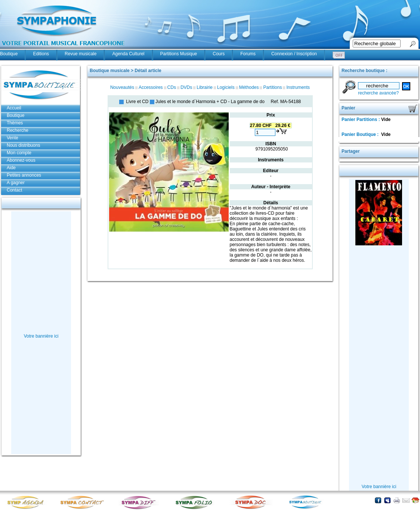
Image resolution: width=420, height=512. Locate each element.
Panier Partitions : (361, 120)
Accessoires (151, 87)
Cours (219, 54)
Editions (41, 54)
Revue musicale (81, 54)
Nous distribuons (23, 145)
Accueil (14, 108)
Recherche (18, 130)
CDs (172, 87)
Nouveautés (122, 87)
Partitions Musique (179, 54)
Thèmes (15, 123)
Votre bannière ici (41, 336)
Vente (13, 138)
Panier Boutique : (361, 134)
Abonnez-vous (21, 160)
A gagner (16, 183)
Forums (248, 54)
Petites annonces (24, 175)
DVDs (186, 87)
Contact (14, 190)
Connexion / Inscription (294, 54)
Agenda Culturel (128, 54)
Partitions (272, 87)
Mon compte (19, 153)
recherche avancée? (378, 93)
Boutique (9, 54)
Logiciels (226, 87)
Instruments (298, 87)
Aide (11, 168)
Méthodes (249, 87)
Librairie (205, 87)
